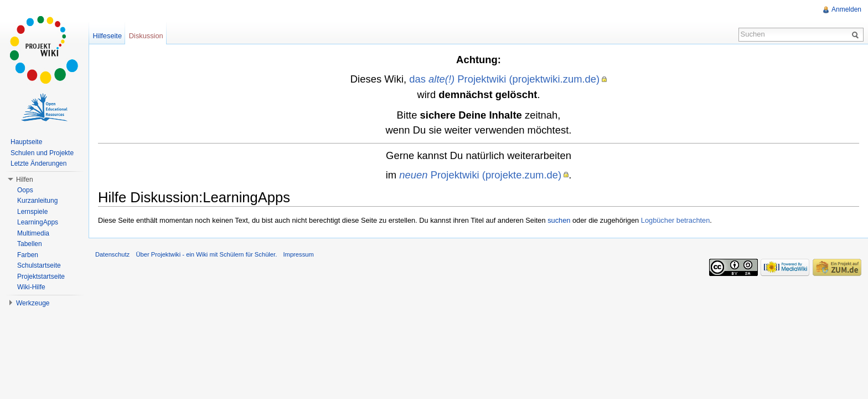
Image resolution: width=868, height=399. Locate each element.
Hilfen (25, 180)
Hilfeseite (107, 36)
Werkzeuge (33, 303)
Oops (25, 190)
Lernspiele (32, 212)
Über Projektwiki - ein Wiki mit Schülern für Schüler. (206, 254)
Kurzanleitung (37, 201)
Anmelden (846, 9)
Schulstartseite (39, 265)
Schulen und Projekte (42, 153)
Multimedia (33, 233)
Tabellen (30, 244)
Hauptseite (26, 142)
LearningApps (38, 222)
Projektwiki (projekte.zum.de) (480, 175)
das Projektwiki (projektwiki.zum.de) (504, 79)
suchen (559, 220)
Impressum (298, 254)
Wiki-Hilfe (31, 287)
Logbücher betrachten (676, 220)
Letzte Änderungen (38, 163)
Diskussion (146, 36)
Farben (28, 255)
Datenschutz (112, 254)
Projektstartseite (41, 277)
